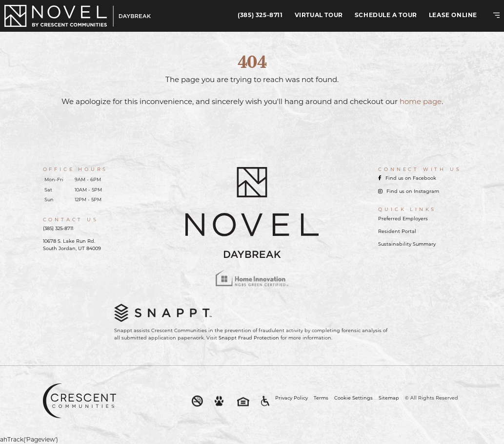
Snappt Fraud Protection (249, 338)
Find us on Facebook (407, 179)
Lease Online (453, 16)
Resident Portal (397, 232)
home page (421, 102)
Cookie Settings (353, 398)
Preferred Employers (403, 219)
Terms (321, 398)
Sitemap (389, 398)
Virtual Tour (319, 16)
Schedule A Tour (386, 16)
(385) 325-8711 (260, 16)
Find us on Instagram (409, 192)
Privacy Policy (292, 398)
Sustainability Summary (407, 244)
